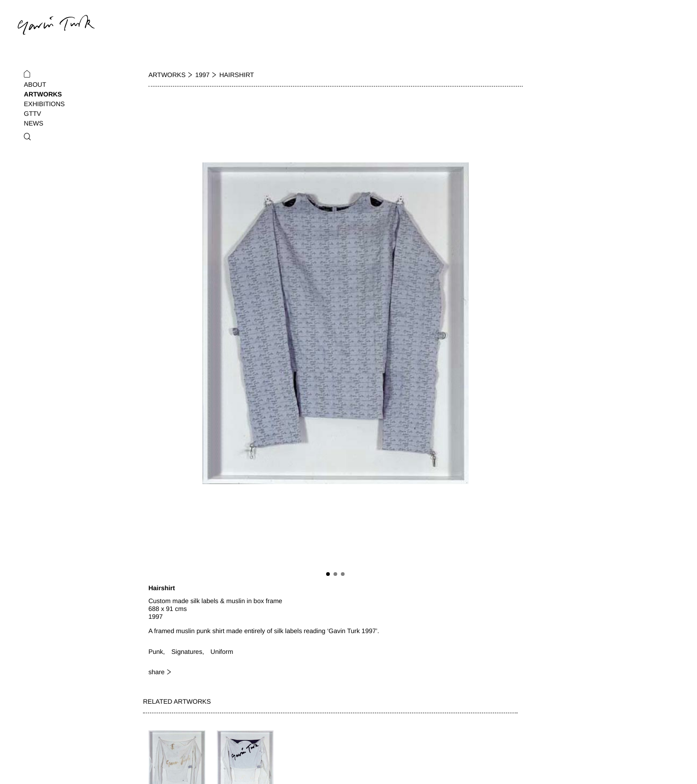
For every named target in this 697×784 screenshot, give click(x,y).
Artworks (43, 94)
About (35, 84)
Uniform (222, 652)
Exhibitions (45, 104)
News (34, 123)
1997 (202, 75)
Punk (156, 652)
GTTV (33, 114)
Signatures (187, 652)
